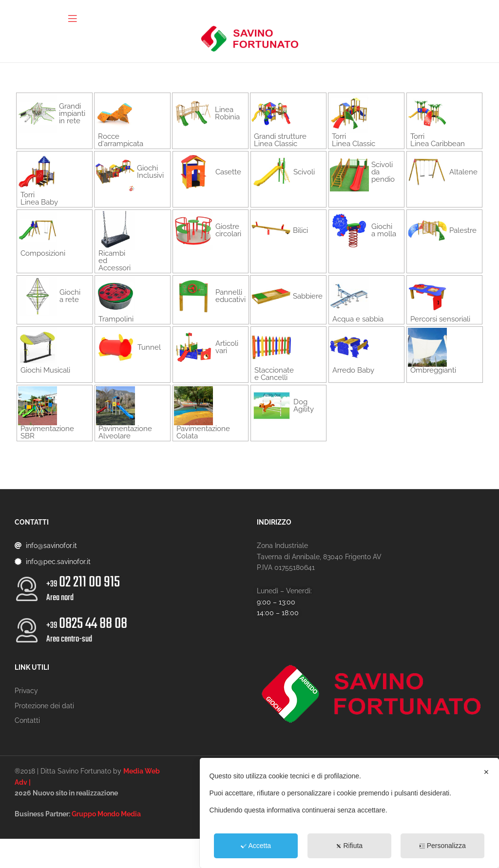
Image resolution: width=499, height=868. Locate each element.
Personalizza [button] (443, 846)
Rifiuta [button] (349, 846)
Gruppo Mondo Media (106, 814)
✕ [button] (486, 772)
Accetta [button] (256, 846)
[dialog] (349, 813)
